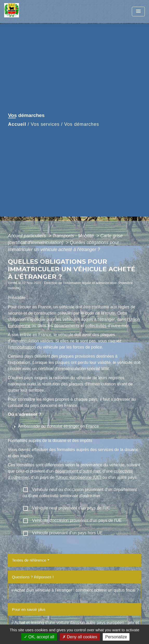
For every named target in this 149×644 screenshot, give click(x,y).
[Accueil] (24, 12)
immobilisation (23, 347)
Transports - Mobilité (74, 236)
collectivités (96, 326)
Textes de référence (29, 560)
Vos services (45, 124)
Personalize (116, 637)
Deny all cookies (80, 637)
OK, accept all (39, 637)
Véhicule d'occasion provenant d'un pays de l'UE (72, 521)
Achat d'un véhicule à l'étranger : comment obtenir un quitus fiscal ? (76, 590)
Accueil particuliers (28, 236)
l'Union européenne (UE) (79, 477)
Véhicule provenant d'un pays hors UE (63, 533)
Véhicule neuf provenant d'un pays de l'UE (66, 508)
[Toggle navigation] (138, 12)
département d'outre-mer (78, 471)
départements (67, 326)
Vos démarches (82, 124)
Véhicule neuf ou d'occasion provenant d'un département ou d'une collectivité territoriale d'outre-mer (80, 492)
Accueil (17, 124)
